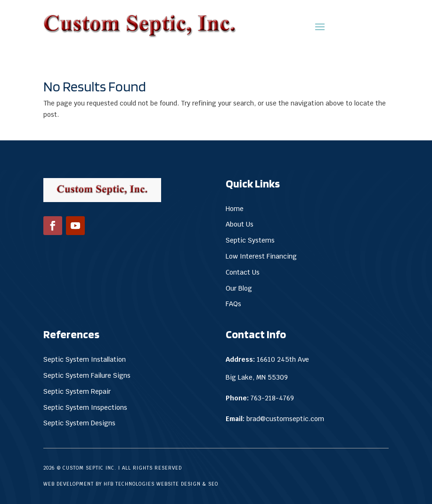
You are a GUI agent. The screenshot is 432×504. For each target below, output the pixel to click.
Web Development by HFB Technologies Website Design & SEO (131, 484)
